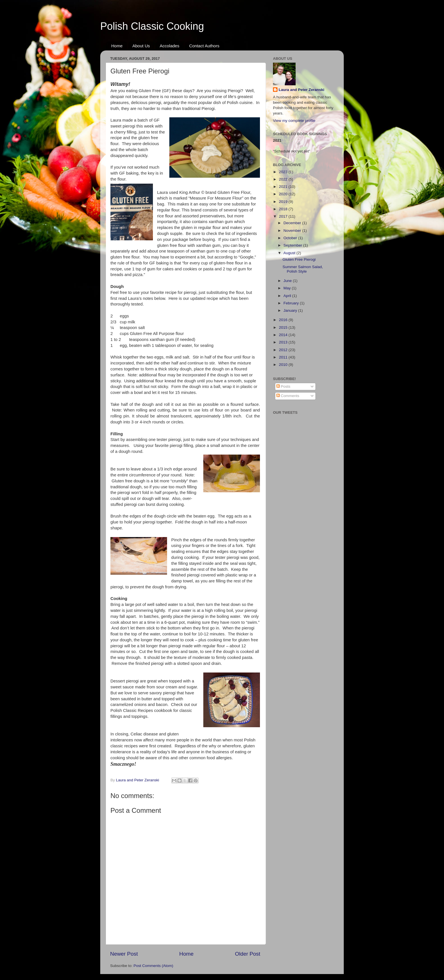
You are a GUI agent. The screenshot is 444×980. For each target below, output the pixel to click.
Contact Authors (204, 46)
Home (117, 46)
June (288, 281)
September (293, 245)
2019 (284, 202)
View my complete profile (294, 121)
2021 (284, 187)
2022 (284, 179)
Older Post (248, 954)
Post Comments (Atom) (153, 966)
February (292, 303)
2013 (284, 342)
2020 (284, 194)
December (293, 223)
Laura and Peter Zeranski (301, 90)
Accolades (169, 46)
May (288, 288)
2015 (284, 327)
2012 (284, 350)
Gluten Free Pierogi (299, 259)
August (290, 253)
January (291, 310)
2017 (284, 216)
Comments (288, 396)
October (291, 238)
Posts (283, 386)
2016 (284, 320)
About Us (141, 46)
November (293, 231)
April (288, 296)
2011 (284, 357)
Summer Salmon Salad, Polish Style (303, 269)
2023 (284, 172)
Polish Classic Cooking (152, 26)
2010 (284, 365)
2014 (284, 335)
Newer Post (124, 954)
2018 (284, 209)
